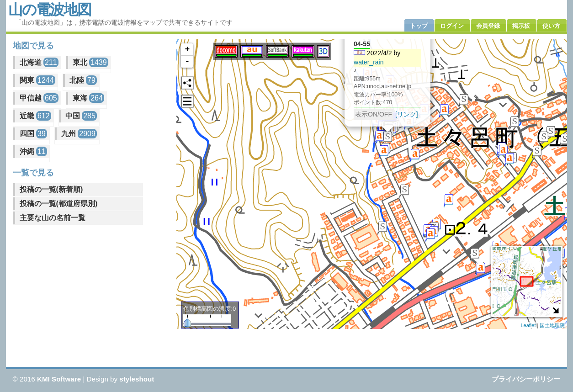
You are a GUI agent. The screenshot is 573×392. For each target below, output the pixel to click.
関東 (37, 80)
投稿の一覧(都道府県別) (59, 204)
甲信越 (39, 98)
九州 (79, 134)
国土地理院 (552, 325)
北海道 (39, 62)
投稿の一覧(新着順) (51, 189)
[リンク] (407, 114)
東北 (90, 62)
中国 (81, 116)
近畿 (35, 116)
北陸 (83, 80)
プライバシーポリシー (526, 379)
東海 (88, 98)
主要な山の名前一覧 (53, 218)
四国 (33, 134)
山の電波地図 (50, 10)
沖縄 (33, 151)
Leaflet (528, 325)
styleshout (137, 379)
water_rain (369, 62)
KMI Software (59, 379)
